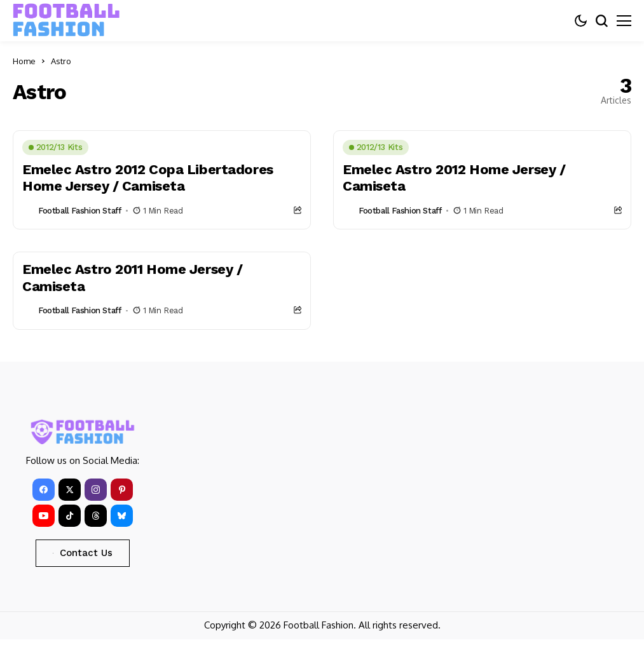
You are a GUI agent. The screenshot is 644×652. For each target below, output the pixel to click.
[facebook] (44, 490)
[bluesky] (122, 516)
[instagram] (96, 490)
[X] (70, 490)
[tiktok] (70, 516)
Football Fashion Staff (79, 211)
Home (24, 61)
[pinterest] (122, 490)
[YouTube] (44, 516)
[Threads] (96, 516)
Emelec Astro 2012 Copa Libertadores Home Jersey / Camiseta (148, 178)
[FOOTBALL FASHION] (67, 20)
